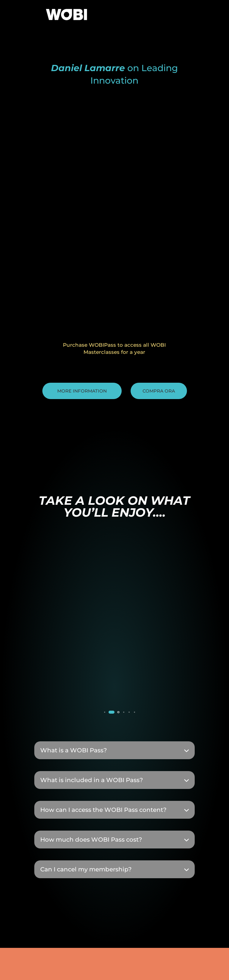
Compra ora (159, 391)
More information (82, 391)
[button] (105, 712)
